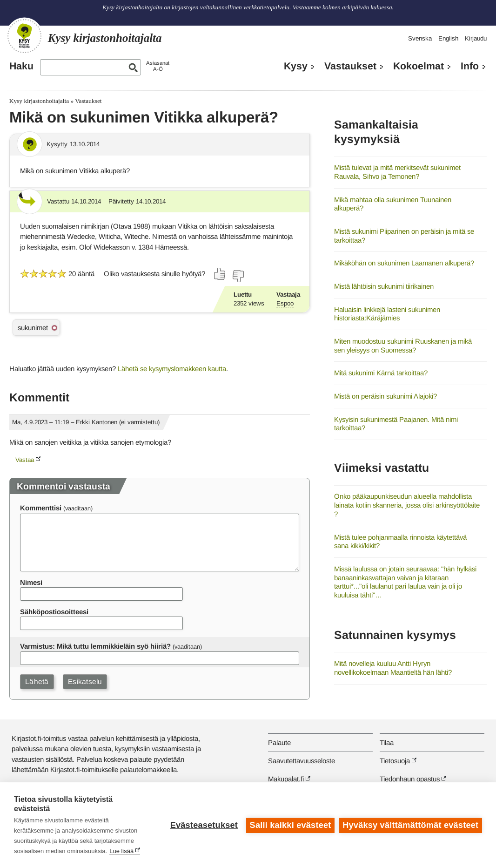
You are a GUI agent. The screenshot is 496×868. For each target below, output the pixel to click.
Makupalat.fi (286, 779)
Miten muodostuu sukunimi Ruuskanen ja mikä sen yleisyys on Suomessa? (403, 346)
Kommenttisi (41, 508)
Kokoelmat (419, 66)
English (448, 38)
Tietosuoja (395, 761)
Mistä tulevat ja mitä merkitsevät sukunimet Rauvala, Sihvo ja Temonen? (397, 172)
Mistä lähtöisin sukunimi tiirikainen (384, 286)
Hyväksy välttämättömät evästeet (410, 825)
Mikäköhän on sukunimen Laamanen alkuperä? (404, 263)
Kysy (296, 66)
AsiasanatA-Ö (158, 66)
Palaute (279, 743)
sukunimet (33, 328)
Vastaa (25, 460)
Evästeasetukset (204, 825)
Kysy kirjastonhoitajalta (39, 101)
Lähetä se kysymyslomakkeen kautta (172, 369)
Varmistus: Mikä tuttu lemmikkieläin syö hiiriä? (95, 646)
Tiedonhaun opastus (410, 779)
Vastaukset (350, 66)
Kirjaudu (476, 38)
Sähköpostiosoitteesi (54, 612)
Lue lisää (121, 851)
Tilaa (387, 743)
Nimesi (31, 582)
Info (470, 66)
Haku (21, 66)
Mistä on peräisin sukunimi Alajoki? (385, 396)
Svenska (420, 38)
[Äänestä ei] (238, 276)
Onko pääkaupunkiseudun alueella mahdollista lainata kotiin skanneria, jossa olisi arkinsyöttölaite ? (407, 505)
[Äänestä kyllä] (220, 274)
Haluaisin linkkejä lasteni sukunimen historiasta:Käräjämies (387, 314)
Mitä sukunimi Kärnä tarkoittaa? (381, 373)
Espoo (285, 303)
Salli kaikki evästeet (290, 825)
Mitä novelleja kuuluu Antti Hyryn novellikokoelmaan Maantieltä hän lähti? (393, 668)
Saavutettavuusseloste (302, 761)
